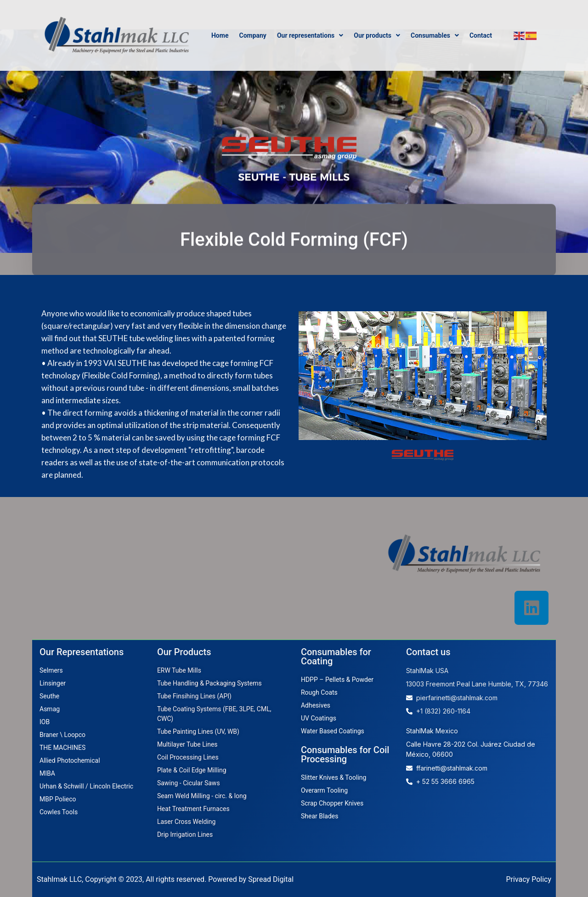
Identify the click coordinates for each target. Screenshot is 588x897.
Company (252, 35)
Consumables (435, 35)
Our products (377, 35)
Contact (481, 35)
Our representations (310, 35)
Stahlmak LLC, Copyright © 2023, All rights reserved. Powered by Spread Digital (165, 879)
